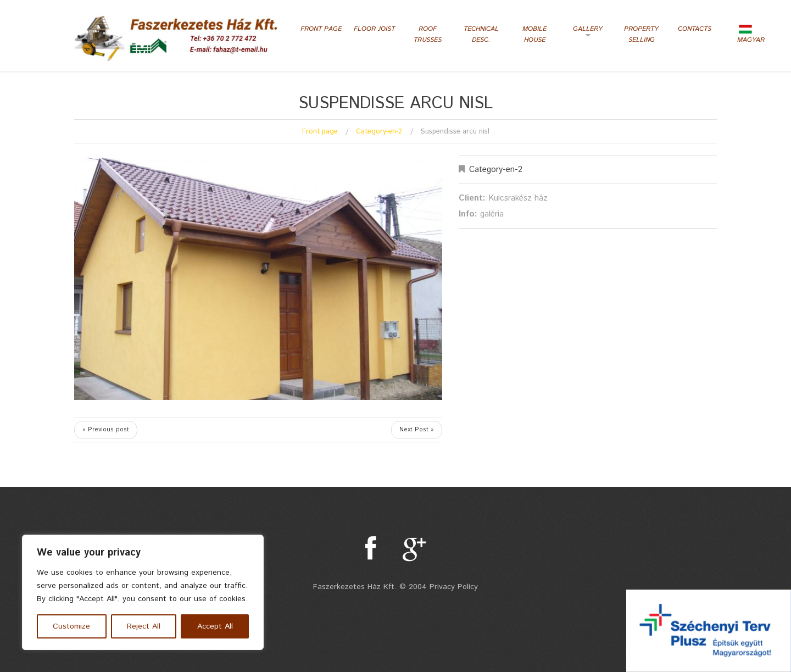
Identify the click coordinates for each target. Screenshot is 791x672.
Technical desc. (481, 34)
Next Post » (417, 430)
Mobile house (534, 34)
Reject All (144, 626)
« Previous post (106, 430)
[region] (143, 592)
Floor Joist (374, 29)
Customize (71, 626)
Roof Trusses (428, 34)
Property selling (641, 34)
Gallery (585, 33)
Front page (321, 29)
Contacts (695, 29)
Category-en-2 (379, 132)
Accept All (215, 626)
